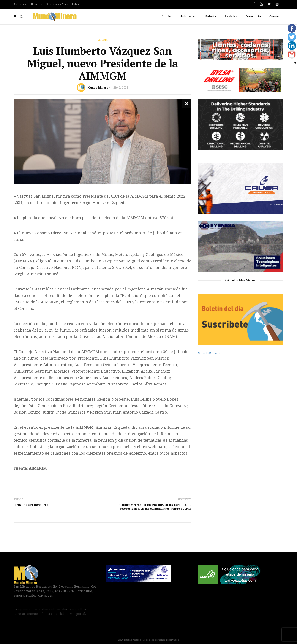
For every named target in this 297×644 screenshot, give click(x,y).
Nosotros (36, 4)
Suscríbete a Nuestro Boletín (63, 4)
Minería (103, 40)
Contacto (276, 16)
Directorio (253, 16)
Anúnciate (20, 4)
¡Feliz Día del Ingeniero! (32, 505)
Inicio (167, 16)
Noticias (188, 16)
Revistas (231, 16)
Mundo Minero (98, 87)
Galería (211, 16)
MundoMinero (209, 353)
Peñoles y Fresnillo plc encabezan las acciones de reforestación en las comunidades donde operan (155, 507)
